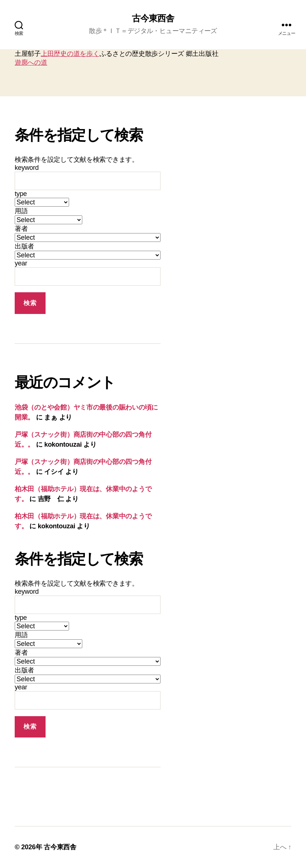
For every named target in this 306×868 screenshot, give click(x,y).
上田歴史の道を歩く (70, 54)
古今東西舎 (153, 18)
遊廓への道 (31, 62)
